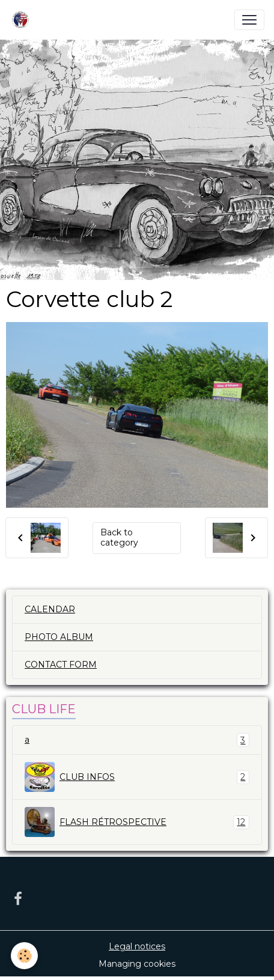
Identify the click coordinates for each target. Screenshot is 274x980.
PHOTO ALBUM (59, 637)
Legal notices (137, 946)
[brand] (23, 20)
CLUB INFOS (137, 777)
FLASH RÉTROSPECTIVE (137, 822)
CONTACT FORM (61, 665)
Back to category (119, 538)
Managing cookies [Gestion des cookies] (137, 964)
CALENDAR (50, 609)
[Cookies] (24, 956)
